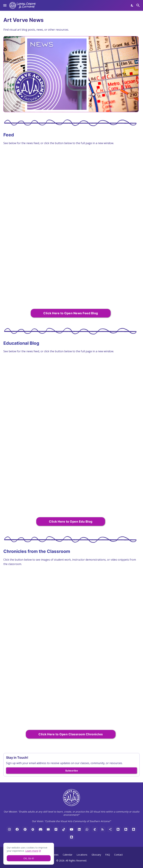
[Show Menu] (5, 5)
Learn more (32, 851)
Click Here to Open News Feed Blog (71, 313)
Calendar (68, 855)
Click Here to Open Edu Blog (71, 522)
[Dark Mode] (132, 5)
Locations (82, 855)
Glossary (96, 855)
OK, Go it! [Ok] (29, 858)
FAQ (108, 855)
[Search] (139, 5)
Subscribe (72, 771)
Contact (118, 855)
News (55, 855)
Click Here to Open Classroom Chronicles (71, 734)
